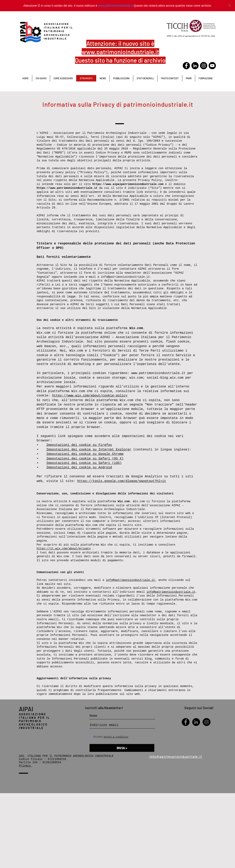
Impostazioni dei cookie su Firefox (79, 445)
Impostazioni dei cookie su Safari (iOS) (84, 463)
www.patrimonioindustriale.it (115, 6)
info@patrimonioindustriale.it (125, 277)
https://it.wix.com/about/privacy (64, 549)
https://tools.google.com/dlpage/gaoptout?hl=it (122, 481)
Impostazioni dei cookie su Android (79, 468)
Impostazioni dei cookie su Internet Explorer (89, 450)
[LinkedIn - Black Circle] (195, 66)
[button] (145, 78)
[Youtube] (212, 66)
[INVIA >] (122, 748)
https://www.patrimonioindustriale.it (67, 188)
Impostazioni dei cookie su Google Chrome (85, 454)
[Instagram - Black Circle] (207, 722)
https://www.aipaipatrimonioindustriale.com (128, 184)
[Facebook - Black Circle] (186, 66)
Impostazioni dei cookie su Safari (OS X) (85, 459)
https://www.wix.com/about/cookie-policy (90, 396)
